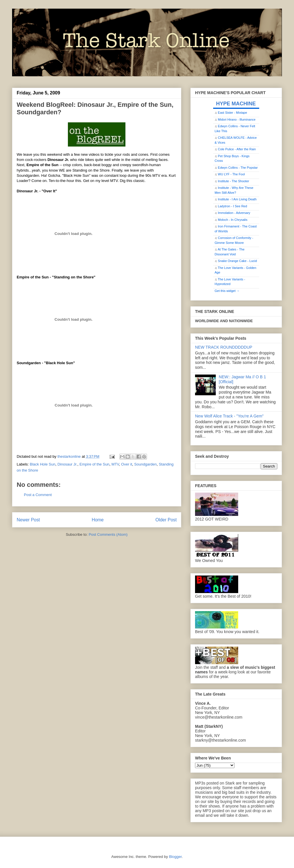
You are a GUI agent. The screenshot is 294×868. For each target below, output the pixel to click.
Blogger (175, 857)
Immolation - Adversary (234, 213)
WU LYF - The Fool (231, 174)
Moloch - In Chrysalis (233, 220)
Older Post (166, 520)
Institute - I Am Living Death (237, 199)
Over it (127, 464)
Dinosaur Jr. (67, 464)
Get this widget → (227, 291)
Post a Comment (38, 495)
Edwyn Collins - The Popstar (238, 168)
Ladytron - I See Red (232, 206)
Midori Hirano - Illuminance (237, 119)
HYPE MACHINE (236, 103)
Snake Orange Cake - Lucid (237, 261)
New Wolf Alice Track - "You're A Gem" (229, 416)
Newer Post (28, 520)
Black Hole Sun (43, 464)
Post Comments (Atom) (108, 534)
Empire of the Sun (94, 464)
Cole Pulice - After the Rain (237, 149)
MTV (115, 464)
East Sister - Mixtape (232, 113)
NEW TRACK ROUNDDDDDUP (224, 347)
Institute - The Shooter (233, 181)
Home (98, 520)
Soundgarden (146, 464)
